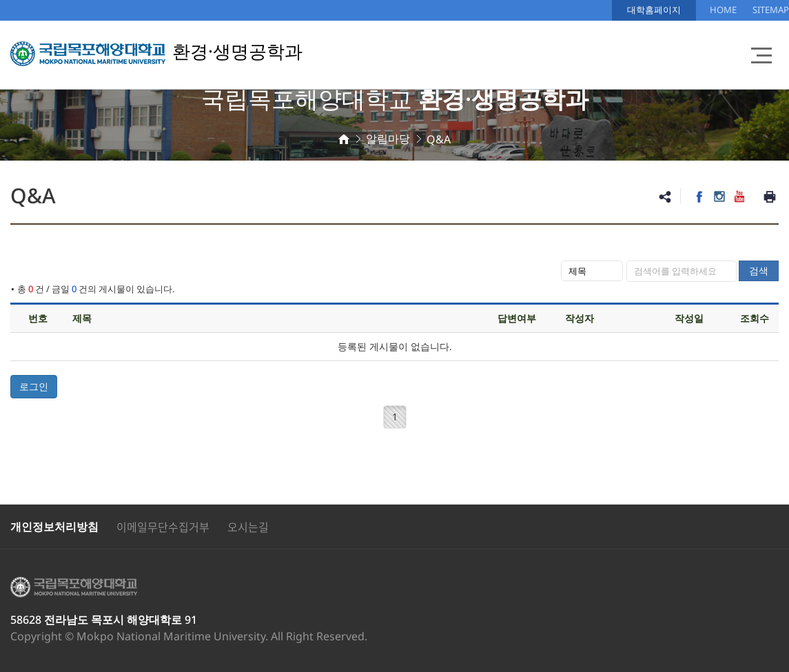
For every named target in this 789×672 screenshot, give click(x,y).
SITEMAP (771, 10)
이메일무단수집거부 (163, 527)
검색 (759, 271)
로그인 (34, 386)
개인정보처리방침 (54, 527)
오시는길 (248, 527)
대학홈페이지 (654, 10)
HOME (723, 10)
